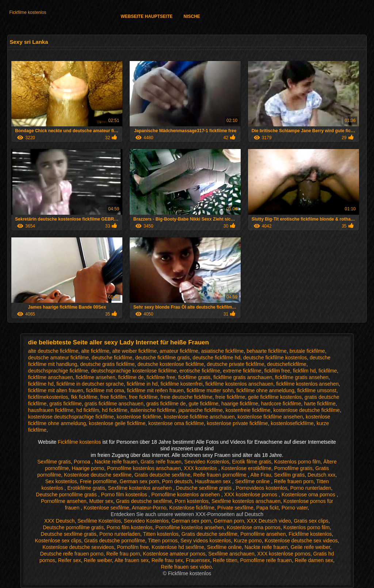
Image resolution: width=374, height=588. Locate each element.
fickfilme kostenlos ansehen (307, 384)
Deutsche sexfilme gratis (205, 488)
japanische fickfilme (200, 410)
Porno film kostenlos (125, 495)
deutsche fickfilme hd (216, 358)
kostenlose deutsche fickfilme (306, 410)
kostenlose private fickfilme (237, 423)
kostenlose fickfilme (139, 417)
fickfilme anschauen (51, 377)
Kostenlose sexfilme (106, 508)
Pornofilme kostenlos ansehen (186, 495)
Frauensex (198, 560)
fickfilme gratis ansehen (302, 377)
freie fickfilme (230, 397)
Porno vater (295, 508)
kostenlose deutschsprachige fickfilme (71, 417)
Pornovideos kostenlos (262, 488)
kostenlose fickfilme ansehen (270, 417)
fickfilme (328, 371)
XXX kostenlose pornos (251, 495)
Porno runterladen (310, 488)
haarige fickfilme (240, 404)
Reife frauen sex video (186, 567)
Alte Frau (261, 475)
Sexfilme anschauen (231, 554)
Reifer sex (70, 560)
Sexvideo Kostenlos (207, 462)
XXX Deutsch (59, 521)
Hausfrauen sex (214, 481)
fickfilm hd (304, 371)
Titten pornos (163, 541)
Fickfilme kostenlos (28, 12)
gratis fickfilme (66, 404)
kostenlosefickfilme (292, 423)
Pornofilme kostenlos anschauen (144, 468)
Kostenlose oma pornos (309, 495)
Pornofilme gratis (293, 468)
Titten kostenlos (161, 534)
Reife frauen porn (294, 481)
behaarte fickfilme (267, 351)
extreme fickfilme (242, 371)
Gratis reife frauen (161, 462)
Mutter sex (101, 501)
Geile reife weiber (310, 547)
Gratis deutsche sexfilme (162, 475)
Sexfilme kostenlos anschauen (246, 501)
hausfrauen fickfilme (51, 410)
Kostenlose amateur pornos (174, 554)
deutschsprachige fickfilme (58, 371)
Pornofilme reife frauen (266, 560)
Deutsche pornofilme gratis (67, 495)
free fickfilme (143, 397)
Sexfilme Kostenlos (99, 521)
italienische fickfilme (153, 410)
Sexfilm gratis (289, 475)
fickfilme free (161, 377)
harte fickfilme (320, 404)
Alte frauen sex (132, 560)
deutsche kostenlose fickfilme (171, 364)
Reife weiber (98, 560)
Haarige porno (88, 468)
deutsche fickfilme (112, 358)
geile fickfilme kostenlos (275, 397)
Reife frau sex (167, 560)
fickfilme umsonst (317, 390)
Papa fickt (267, 508)
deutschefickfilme (287, 364)
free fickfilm (113, 397)
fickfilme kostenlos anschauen (239, 384)
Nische (192, 16)
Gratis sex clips (311, 521)
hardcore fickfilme (281, 404)
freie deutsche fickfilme (186, 397)
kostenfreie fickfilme (248, 410)
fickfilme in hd (142, 384)
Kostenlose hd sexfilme (178, 547)
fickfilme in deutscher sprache (90, 384)
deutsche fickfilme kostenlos (275, 358)
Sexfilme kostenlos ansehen (141, 488)
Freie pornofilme (98, 481)
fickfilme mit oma (105, 390)
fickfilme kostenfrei (181, 384)
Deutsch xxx (321, 475)
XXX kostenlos (201, 468)
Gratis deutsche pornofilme (115, 541)
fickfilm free (277, 371)
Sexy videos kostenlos (206, 541)
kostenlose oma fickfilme (176, 423)
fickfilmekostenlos (48, 397)
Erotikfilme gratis (86, 488)
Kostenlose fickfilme (192, 508)
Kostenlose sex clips (58, 541)
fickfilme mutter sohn (210, 390)
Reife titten (225, 560)
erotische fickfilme (200, 371)
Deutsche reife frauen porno (72, 554)
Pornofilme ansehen (64, 501)
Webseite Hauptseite (146, 16)
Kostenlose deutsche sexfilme (98, 475)
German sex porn (140, 481)
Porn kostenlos (192, 501)
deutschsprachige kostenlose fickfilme (134, 371)
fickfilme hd (41, 384)
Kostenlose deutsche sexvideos (78, 547)
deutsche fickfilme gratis (162, 358)
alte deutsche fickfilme (53, 351)
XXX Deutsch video (269, 521)
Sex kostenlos (61, 481)
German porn (229, 521)
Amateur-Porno (149, 508)
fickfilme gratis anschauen (243, 377)
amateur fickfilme (179, 351)
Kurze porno (248, 541)
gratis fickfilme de (166, 404)
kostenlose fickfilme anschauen (199, 417)
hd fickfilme (115, 410)
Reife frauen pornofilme (220, 475)
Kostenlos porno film (297, 462)
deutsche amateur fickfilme (59, 358)
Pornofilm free (133, 547)
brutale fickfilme (307, 351)
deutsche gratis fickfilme (107, 364)
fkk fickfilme (84, 397)
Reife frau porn (123, 554)
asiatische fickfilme (223, 351)
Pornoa (83, 462)
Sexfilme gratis (54, 462)
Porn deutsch (177, 481)
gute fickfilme (203, 404)
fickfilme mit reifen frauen (156, 390)
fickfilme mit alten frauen (56, 390)
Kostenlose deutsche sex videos (301, 541)
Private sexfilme (235, 508)
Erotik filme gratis (251, 462)
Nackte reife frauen (116, 462)
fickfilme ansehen (96, 377)
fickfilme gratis (194, 377)
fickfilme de (131, 377)
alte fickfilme (95, 351)
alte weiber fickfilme (134, 351)
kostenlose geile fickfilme (117, 423)
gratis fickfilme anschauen (114, 404)
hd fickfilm (88, 410)
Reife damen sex (314, 560)
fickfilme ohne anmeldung (265, 390)
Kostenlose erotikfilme (246, 468)
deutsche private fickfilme (235, 364)
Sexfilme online (253, 481)
